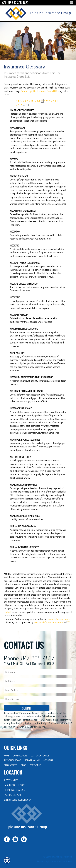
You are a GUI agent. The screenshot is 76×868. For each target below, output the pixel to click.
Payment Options (13, 757)
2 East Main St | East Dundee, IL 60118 (29, 660)
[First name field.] (38, 669)
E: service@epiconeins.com (18, 796)
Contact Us (35, 762)
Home (7, 752)
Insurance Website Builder (58, 619)
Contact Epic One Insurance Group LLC (39, 91)
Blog (24, 762)
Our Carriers (11, 762)
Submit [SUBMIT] (27, 705)
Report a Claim (32, 757)
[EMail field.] (38, 687)
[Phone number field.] (38, 696)
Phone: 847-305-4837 (29, 654)
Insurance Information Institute (48, 622)
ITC (68, 622)
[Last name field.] (38, 678)
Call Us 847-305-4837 (15, 3)
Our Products (20, 752)
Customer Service (40, 752)
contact (8, 612)
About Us (48, 757)
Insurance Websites (15, 619)
